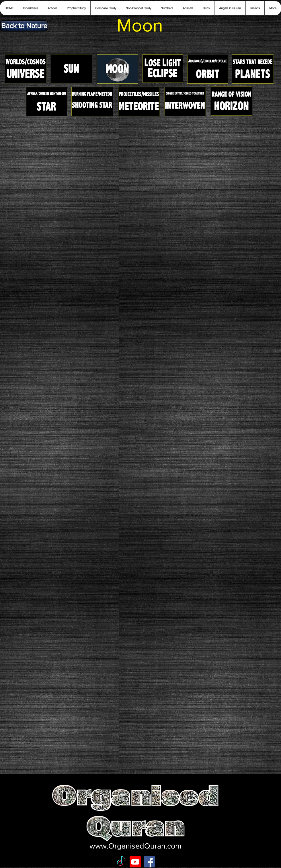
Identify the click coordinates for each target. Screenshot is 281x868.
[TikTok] (121, 862)
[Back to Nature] (24, 26)
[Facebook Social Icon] (149, 862)
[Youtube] (135, 862)
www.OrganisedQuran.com (135, 846)
